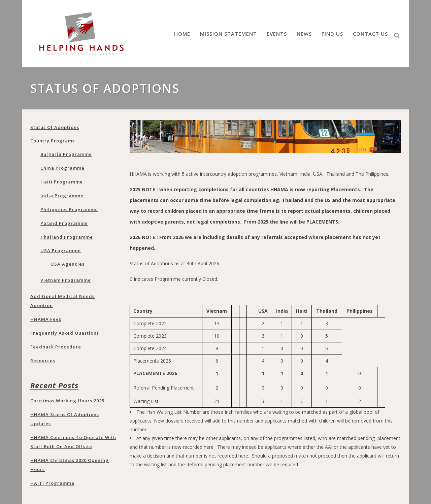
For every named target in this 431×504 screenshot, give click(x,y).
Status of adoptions (55, 127)
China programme (62, 168)
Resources (43, 361)
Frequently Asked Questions (65, 333)
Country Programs (53, 141)
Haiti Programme (62, 182)
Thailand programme (67, 237)
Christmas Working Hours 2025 (67, 401)
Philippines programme (69, 209)
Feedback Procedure (56, 347)
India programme (62, 196)
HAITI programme (52, 483)
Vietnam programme (66, 280)
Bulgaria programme (66, 154)
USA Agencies (68, 264)
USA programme (61, 250)
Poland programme (64, 223)
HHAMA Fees (46, 319)
